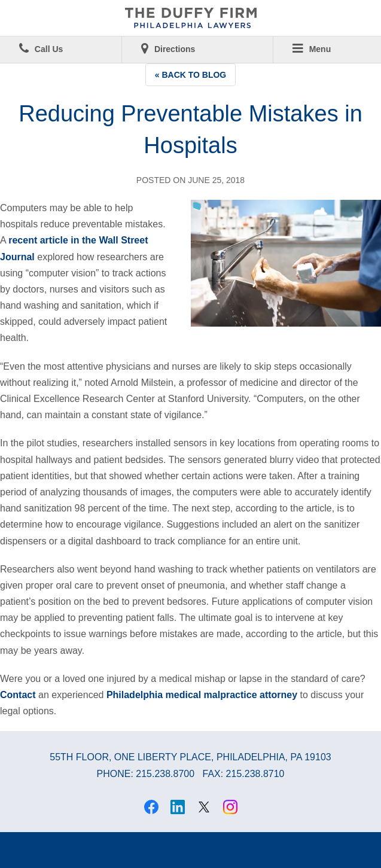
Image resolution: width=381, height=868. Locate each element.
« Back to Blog (191, 75)
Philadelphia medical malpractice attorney (202, 695)
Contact (18, 695)
